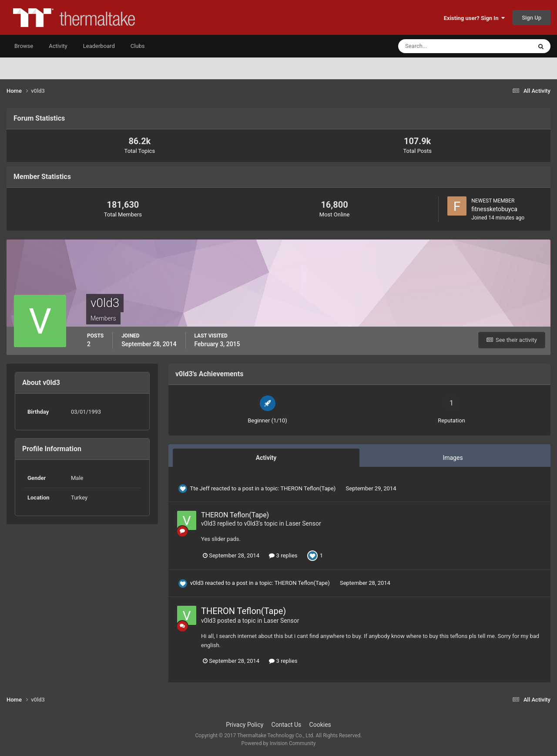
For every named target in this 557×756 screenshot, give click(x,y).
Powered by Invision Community (279, 743)
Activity (58, 46)
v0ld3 (208, 523)
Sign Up (532, 18)
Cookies (320, 725)
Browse (24, 46)
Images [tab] (453, 458)
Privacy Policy (245, 725)
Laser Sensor (303, 523)
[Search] (438, 46)
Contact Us (287, 725)
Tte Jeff (200, 488)
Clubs (138, 46)
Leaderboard (99, 46)
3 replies (283, 555)
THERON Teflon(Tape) (309, 488)
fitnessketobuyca (494, 209)
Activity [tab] (266, 458)
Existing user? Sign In (474, 18)
